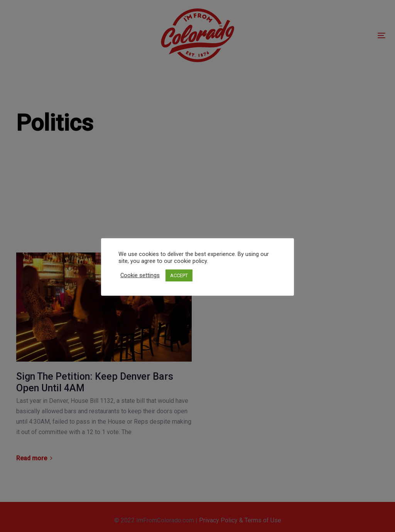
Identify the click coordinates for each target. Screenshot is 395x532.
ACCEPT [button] (179, 275)
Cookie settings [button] (140, 275)
